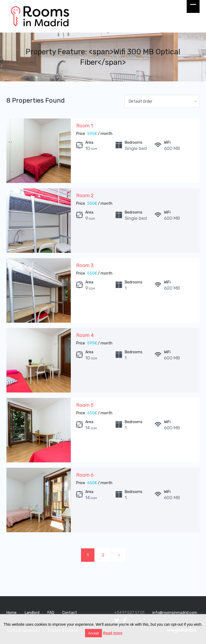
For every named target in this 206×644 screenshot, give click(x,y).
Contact (70, 613)
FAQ (51, 613)
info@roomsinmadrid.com (175, 613)
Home (12, 613)
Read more (113, 633)
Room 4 (85, 335)
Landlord (32, 613)
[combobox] (162, 101)
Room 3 (85, 265)
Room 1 (84, 126)
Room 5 (85, 405)
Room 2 (85, 196)
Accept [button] (94, 633)
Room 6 (85, 475)
